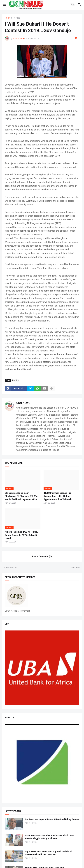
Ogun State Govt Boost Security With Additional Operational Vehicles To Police (49, 853)
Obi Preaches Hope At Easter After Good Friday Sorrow (52, 819)
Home (8, 18)
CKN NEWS (23, 403)
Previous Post (10, 567)
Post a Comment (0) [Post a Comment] (42, 556)
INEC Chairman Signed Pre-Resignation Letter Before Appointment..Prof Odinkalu (58, 496)
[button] (4, 5)
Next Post (76, 567)
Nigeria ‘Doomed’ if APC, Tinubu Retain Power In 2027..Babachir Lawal (21, 535)
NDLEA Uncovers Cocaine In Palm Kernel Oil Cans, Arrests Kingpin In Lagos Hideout (50, 837)
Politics (16, 18)
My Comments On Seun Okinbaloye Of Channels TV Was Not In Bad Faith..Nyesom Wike (21, 496)
